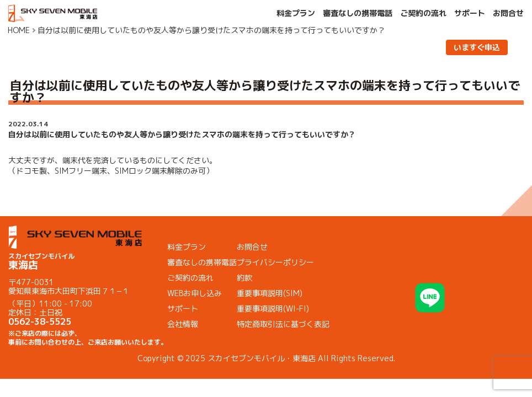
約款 (244, 278)
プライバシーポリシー (275, 262)
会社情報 (183, 324)
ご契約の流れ (423, 13)
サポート (470, 13)
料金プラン (296, 13)
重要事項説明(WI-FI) (273, 309)
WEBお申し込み (195, 293)
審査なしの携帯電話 (358, 13)
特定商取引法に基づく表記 (283, 324)
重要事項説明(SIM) (270, 293)
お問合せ (508, 13)
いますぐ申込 (477, 47)
